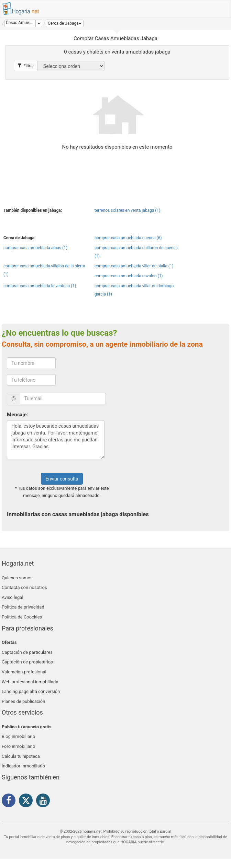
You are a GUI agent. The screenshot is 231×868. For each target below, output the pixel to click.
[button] (65, 23)
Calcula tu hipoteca (21, 756)
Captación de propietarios (27, 662)
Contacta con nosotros (24, 587)
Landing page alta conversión (31, 691)
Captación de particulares (27, 652)
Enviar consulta (62, 479)
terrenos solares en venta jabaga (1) (127, 210)
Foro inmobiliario (18, 746)
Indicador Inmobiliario (23, 766)
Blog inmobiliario (18, 736)
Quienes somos (17, 578)
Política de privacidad (23, 607)
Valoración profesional (24, 672)
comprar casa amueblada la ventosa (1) (40, 286)
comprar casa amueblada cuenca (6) (128, 238)
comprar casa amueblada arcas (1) (35, 248)
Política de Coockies (22, 617)
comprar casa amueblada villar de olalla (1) (134, 266)
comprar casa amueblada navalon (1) (129, 276)
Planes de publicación (23, 701)
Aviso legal (13, 597)
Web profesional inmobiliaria (30, 682)
